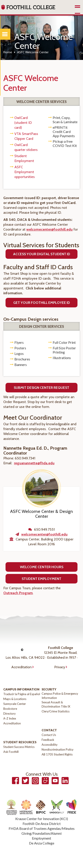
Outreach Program (18, 593)
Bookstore (10, 709)
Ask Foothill (11, 752)
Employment (41, 838)
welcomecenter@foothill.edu (49, 229)
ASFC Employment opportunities (25, 172)
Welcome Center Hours (42, 567)
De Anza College (42, 843)
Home (8, 52)
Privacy (60, 667)
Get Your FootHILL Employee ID (42, 303)
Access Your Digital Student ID (42, 254)
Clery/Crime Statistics (56, 711)
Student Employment (41, 579)
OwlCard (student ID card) (23, 123)
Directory (10, 714)
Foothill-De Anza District (42, 824)
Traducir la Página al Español (22, 694)
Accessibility (50, 745)
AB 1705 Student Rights (57, 754)
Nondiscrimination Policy (58, 749)
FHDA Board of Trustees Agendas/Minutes (42, 828)
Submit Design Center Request (41, 388)
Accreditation (21, 667)
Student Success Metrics (19, 747)
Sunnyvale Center (15, 704)
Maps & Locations (15, 699)
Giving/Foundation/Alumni (41, 833)
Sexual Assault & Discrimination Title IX (56, 704)
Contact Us (49, 735)
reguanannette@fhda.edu (34, 463)
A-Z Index (10, 718)
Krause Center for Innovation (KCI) (42, 819)
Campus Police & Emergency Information (60, 696)
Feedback (48, 740)
